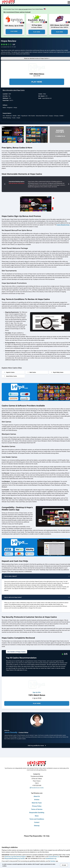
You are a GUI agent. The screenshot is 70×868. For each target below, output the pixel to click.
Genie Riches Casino (11, 376)
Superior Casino (9, 372)
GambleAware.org (51, 859)
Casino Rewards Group (63, 225)
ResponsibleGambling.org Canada (15, 859)
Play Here (14, 31)
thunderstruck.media (37, 788)
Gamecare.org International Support (15, 857)
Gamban (53, 861)
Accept (64, 865)
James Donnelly (11, 732)
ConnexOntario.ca (54, 857)
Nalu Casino (32, 372)
